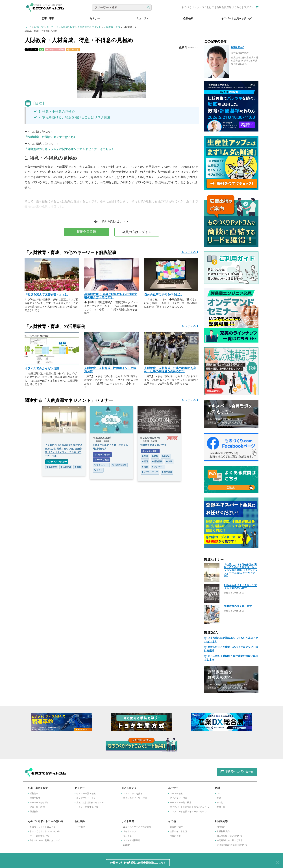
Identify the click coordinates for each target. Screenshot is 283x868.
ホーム (28, 27)
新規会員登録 (86, 232)
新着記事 (34, 794)
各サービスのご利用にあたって (45, 840)
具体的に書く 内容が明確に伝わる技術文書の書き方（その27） (111, 296)
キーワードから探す (39, 803)
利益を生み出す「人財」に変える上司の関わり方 (240, 587)
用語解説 (34, 812)
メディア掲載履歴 (132, 840)
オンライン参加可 (102, 455)
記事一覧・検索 (37, 807)
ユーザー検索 (176, 794)
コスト (98, 470)
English (127, 845)
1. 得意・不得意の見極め (54, 111)
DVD (219, 794)
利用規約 (221, 827)
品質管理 (52, 467)
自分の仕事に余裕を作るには (163, 294)
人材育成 (66, 467)
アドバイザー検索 (178, 798)
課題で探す (35, 798)
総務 (78, 467)
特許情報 (157, 461)
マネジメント (101, 465)
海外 (145, 467)
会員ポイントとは (178, 831)
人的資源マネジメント (89, 27)
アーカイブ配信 (101, 460)
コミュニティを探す (133, 794)
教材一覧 (221, 807)
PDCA (166, 456)
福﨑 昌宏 (237, 47)
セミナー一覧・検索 (86, 794)
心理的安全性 (119, 465)
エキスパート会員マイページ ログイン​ (189, 812)
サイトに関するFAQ (39, 836)
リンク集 (127, 836)
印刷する (73, 50)
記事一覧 (39, 27)
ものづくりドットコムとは (43, 827)
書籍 (219, 798)
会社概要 (81, 827)
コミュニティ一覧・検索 (135, 798)
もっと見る (190, 252)
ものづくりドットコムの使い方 (45, 831)
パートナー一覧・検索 (181, 803)
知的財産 (167, 472)
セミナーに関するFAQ (87, 807)
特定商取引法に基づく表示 (230, 840)
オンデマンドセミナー (57, 462)
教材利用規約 (223, 831)
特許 (155, 456)
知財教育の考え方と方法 (238, 606)
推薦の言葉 (175, 836)
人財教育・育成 (112, 27)
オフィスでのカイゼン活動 (42, 368)
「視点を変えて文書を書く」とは (46, 294)
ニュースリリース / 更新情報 (137, 827)
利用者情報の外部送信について (232, 845)
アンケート (158, 467)
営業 (169, 461)
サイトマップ (130, 831)
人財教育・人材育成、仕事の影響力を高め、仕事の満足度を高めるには (170, 370)
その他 (220, 803)
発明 (145, 461)
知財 (145, 456)
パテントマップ (150, 472)
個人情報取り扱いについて (230, 836)
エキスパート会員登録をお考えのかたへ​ (189, 807)
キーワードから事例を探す (61, 27)
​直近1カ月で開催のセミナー (90, 803)
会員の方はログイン (137, 232)
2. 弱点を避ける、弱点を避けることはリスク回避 (72, 117)
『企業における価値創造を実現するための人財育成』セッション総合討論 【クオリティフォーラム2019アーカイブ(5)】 (241, 570)
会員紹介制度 (176, 827)
